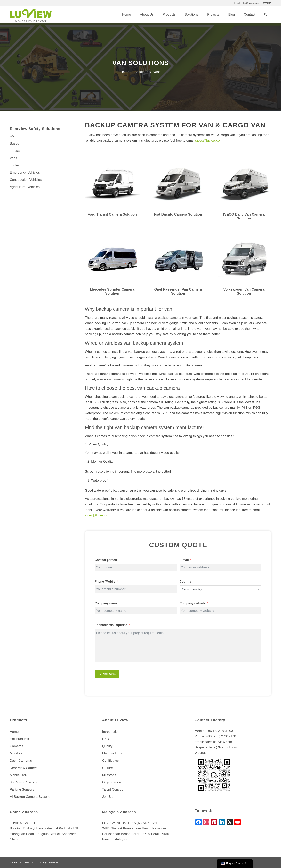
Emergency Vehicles (25, 172)
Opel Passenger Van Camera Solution (178, 291)
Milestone (109, 775)
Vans (13, 158)
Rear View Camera (24, 768)
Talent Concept (113, 790)
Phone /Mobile (105, 582)
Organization (111, 782)
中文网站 (267, 3)
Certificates (110, 761)
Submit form (107, 674)
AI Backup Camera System (30, 797)
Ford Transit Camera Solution (112, 214)
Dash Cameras (21, 761)
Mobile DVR (19, 775)
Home (14, 732)
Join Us (108, 797)
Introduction (111, 732)
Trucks (15, 151)
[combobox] (221, 589)
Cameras (16, 746)
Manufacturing (113, 753)
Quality (107, 746)
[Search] (265, 15)
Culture (107, 768)
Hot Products (19, 739)
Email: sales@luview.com (246, 3)
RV (12, 136)
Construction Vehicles (26, 180)
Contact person (106, 560)
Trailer (14, 165)
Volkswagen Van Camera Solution (244, 291)
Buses (14, 144)
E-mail (184, 560)
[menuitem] (247, 3)
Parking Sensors (22, 790)
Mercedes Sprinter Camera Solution (112, 291)
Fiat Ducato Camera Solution (178, 214)
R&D (106, 739)
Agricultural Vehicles (25, 187)
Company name (106, 603)
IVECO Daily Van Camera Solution (244, 216)
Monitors (16, 753)
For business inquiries (111, 625)
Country (185, 582)
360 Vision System (23, 782)
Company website (193, 603)
